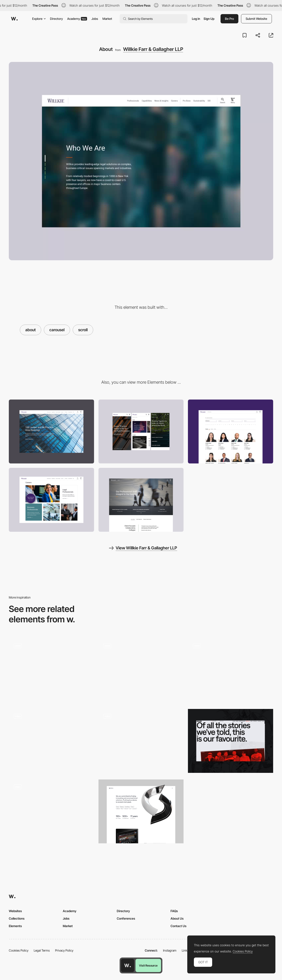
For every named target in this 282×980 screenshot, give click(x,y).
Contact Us (178, 926)
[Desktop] (51, 431)
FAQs (174, 911)
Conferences (126, 918)
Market (107, 19)
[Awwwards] (14, 19)
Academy (77, 19)
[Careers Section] (51, 500)
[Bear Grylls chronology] (141, 739)
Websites (15, 911)
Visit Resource (148, 965)
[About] (51, 670)
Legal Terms (42, 950)
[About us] (141, 811)
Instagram (170, 950)
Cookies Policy (19, 950)
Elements (15, 926)
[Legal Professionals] (231, 431)
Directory (56, 19)
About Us (177, 918)
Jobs (95, 19)
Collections (17, 918)
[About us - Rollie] (231, 670)
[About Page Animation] (141, 670)
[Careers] (141, 500)
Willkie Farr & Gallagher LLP (153, 49)
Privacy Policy (64, 950)
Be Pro (229, 19)
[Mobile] (141, 431)
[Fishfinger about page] (51, 810)
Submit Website (256, 19)
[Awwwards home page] (128, 965)
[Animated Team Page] (51, 739)
